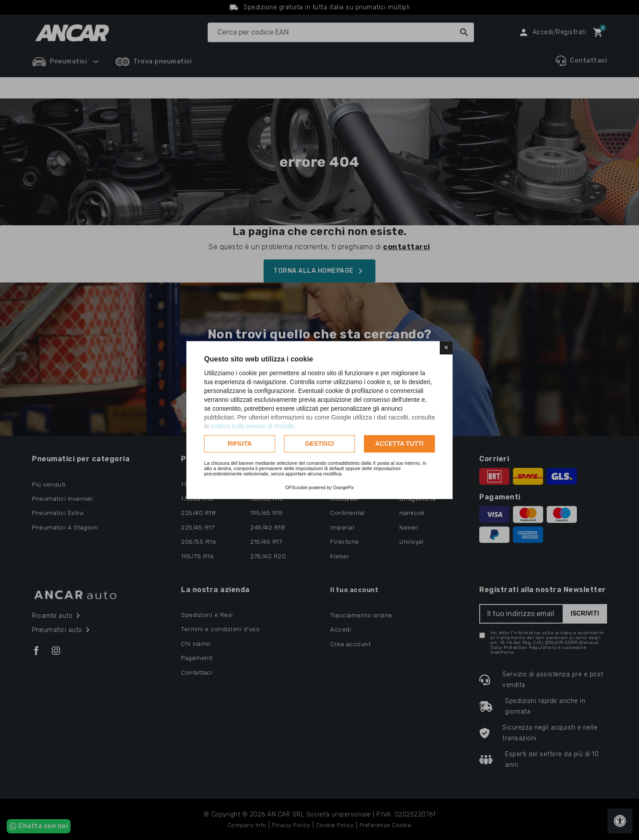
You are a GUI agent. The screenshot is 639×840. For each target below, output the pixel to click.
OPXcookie (296, 488)
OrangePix (343, 488)
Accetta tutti (400, 444)
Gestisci (319, 444)
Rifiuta (240, 444)
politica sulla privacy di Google (252, 426)
